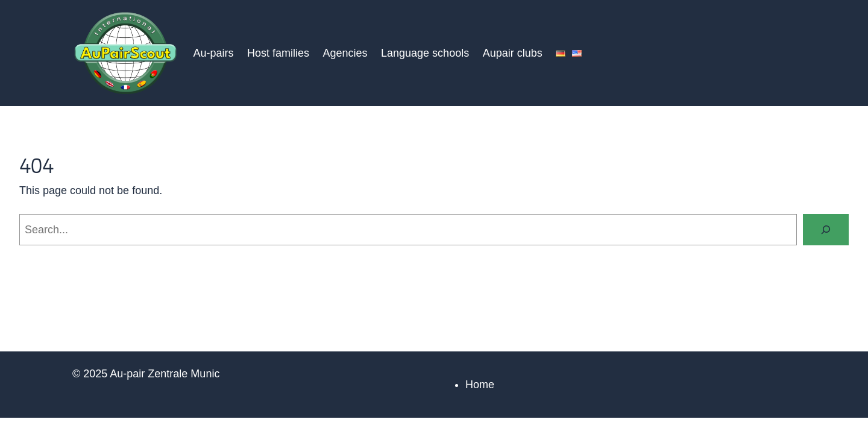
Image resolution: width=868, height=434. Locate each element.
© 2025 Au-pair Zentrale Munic (146, 374)
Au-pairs (213, 53)
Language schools (425, 53)
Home (480, 385)
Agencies (345, 53)
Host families (278, 53)
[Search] (826, 230)
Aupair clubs (513, 53)
